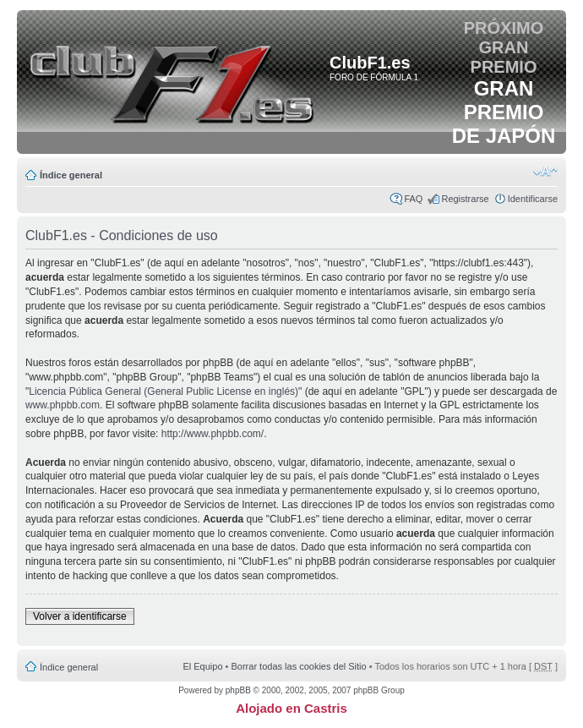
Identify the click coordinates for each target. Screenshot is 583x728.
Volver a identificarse (80, 616)
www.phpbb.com (63, 405)
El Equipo (202, 666)
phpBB (238, 690)
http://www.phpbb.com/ (212, 434)
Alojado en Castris (291, 708)
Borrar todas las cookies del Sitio (298, 666)
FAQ (413, 199)
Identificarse (533, 199)
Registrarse (465, 199)
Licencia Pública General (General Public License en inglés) (163, 391)
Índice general (71, 175)
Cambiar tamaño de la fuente (545, 172)
